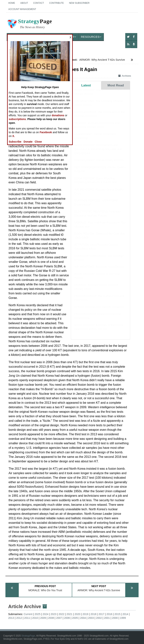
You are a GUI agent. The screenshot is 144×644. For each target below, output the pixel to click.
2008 (51, 618)
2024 (45, 614)
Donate (28, 142)
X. (14, 136)
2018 (93, 614)
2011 (27, 618)
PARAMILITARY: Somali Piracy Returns (99, 164)
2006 (67, 618)
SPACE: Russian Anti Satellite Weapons (99, 310)
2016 (109, 614)
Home (12, 3)
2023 (53, 614)
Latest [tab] (86, 85)
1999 (123, 618)
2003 (91, 618)
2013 (11, 618)
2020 (77, 614)
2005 (75, 618)
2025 (37, 614)
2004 (83, 618)
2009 (43, 618)
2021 (69, 614)
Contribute (56, 3)
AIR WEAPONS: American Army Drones (99, 270)
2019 (85, 614)
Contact (39, 3)
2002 (99, 618)
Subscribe (15, 142)
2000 (115, 618)
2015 (117, 614)
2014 (125, 614)
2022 (61, 614)
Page (29, 24)
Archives (125, 76)
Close (38, 142)
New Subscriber (79, 3)
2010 (35, 618)
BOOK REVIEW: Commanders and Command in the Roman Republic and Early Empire (98, 153)
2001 (107, 618)
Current (28, 614)
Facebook (46, 132)
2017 (101, 614)
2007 (59, 618)
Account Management (22, 9)
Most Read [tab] (116, 85)
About (24, 3)
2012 (19, 618)
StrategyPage (28, 636)
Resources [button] (91, 37)
